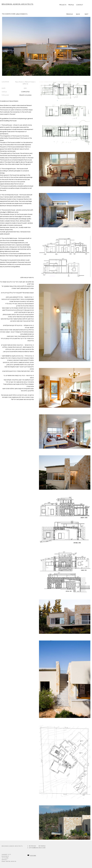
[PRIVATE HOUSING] (25, 95)
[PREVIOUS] (70, 14)
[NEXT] (87, 14)
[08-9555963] (42, 846)
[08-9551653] (33, 846)
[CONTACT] (80, 5)
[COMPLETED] (25, 92)
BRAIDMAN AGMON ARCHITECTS (18, 4)
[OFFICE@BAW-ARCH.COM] (37, 848)
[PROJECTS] (63, 5)
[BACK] (78, 14)
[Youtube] (28, 855)
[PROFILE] (71, 5)
